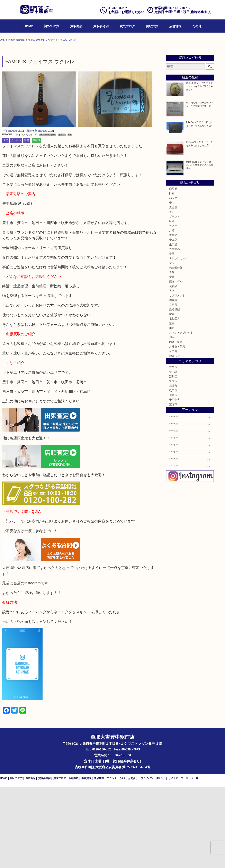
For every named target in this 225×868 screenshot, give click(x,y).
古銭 (172, 354)
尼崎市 (173, 467)
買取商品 (76, 26)
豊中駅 (173, 453)
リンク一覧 (192, 859)
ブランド (174, 298)
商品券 (173, 270)
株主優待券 (176, 349)
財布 (172, 274)
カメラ (173, 307)
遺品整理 (99, 859)
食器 (172, 335)
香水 (172, 372)
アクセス (112, 859)
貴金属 (173, 288)
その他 (197, 26)
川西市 (173, 476)
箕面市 (173, 462)
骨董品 (173, 316)
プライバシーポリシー (153, 859)
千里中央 (174, 481)
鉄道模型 (174, 391)
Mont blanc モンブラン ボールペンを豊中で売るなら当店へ (200, 246)
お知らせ (174, 437)
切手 (172, 418)
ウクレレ (16, 221)
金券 (172, 344)
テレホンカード (178, 340)
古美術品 (174, 330)
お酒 (172, 312)
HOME (28, 26)
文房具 (173, 386)
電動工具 (174, 400)
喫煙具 (173, 381)
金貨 (172, 358)
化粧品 (173, 367)
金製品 (173, 321)
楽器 (27, 221)
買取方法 (152, 26)
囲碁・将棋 (176, 423)
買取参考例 (101, 26)
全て (6, 221)
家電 (172, 395)
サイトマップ (176, 859)
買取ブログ (127, 26)
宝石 (172, 293)
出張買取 (86, 859)
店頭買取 (74, 859)
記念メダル (176, 363)
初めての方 (51, 26)
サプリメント (177, 377)
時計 (172, 302)
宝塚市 (173, 486)
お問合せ (133, 859)
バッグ (173, 279)
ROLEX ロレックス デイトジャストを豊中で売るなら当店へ (200, 167)
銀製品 (173, 326)
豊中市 (36, 221)
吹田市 (173, 472)
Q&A (122, 859)
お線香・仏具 (177, 428)
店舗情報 (175, 26)
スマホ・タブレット (181, 414)
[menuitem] (28, 26)
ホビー (173, 409)
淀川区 (173, 458)
